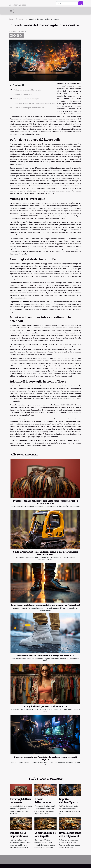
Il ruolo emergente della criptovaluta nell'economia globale (70, 838)
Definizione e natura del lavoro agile (27, 90)
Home (11, 19)
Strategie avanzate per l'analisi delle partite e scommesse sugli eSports (46, 758)
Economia (19, 19)
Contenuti (18, 85)
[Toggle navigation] (11, 11)
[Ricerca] (67, 3)
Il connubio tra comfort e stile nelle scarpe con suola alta (45, 656)
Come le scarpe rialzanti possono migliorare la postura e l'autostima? (45, 605)
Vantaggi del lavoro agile (23, 94)
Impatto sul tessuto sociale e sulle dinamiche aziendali (34, 103)
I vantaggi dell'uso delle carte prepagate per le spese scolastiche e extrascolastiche (45, 502)
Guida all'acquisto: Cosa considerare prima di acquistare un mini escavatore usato (46, 553)
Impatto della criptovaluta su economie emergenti (19, 838)
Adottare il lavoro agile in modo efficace (29, 108)
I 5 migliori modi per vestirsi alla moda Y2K (46, 706)
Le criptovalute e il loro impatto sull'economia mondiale (45, 838)
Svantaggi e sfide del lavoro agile (26, 99)
